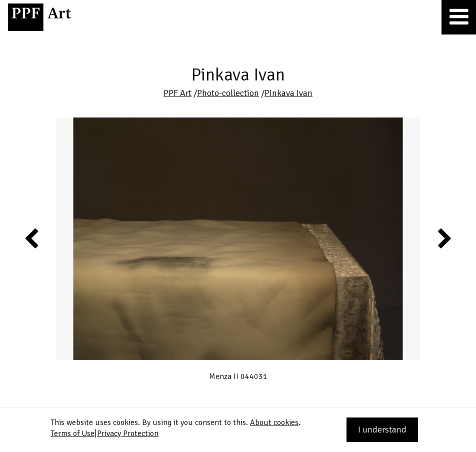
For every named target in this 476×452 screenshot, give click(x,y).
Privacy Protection (128, 433)
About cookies (274, 422)
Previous (32, 238)
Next (444, 238)
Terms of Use (73, 433)
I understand (382, 429)
